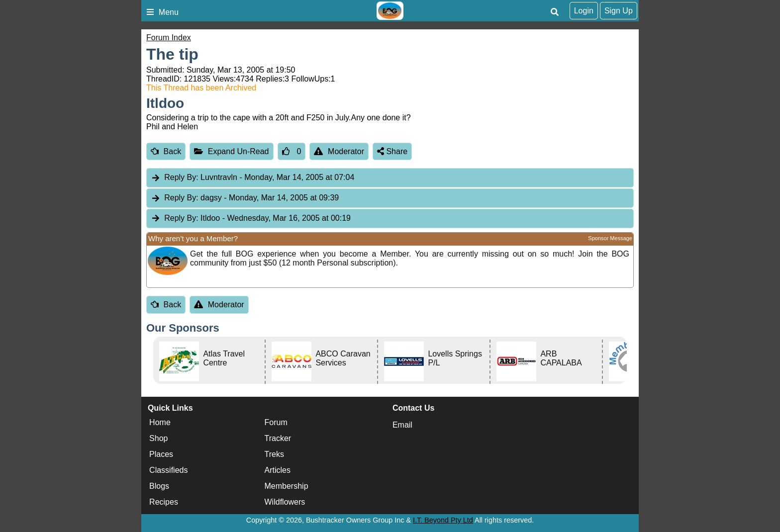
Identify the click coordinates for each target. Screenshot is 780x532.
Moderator (339, 151)
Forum (276, 422)
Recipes (164, 502)
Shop (158, 438)
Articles (278, 470)
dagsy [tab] (245, 198)
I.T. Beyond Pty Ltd (443, 520)
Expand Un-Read (231, 151)
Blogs (159, 486)
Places (161, 454)
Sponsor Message (610, 238)
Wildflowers (285, 502)
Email (402, 425)
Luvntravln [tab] (252, 178)
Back (166, 151)
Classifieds (168, 470)
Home (160, 422)
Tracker (278, 438)
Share (392, 151)
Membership (287, 486)
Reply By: (181, 177)
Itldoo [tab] (251, 219)
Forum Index (169, 38)
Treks (274, 454)
